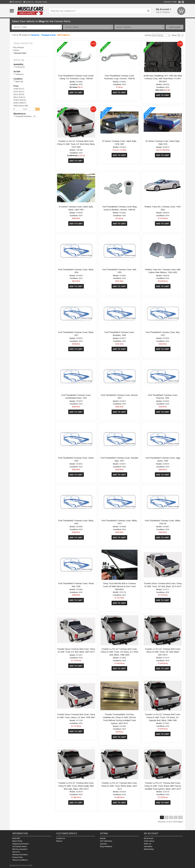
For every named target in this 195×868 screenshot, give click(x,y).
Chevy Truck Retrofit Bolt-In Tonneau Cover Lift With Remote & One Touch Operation (119, 586)
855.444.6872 (16, 2)
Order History (149, 841)
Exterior (35, 35)
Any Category (19, 47)
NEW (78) (18, 81)
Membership (149, 849)
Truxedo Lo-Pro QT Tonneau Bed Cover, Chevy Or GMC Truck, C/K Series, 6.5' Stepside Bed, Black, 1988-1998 (163, 717)
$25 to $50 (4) (19, 94)
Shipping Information (21, 844)
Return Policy (17, 841)
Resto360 (16, 838)
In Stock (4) (19, 67)
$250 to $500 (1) (20, 103)
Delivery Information (20, 855)
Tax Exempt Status (19, 846)
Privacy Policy (18, 857)
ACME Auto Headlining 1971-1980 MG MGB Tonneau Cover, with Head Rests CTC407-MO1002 (163, 79)
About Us (16, 852)
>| (180, 817)
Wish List (148, 844)
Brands (103, 838)
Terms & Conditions (20, 860)
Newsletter (148, 846)
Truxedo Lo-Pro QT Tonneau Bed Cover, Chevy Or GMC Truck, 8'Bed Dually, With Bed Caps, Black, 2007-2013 (76, 786)
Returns (59, 841)
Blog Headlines (106, 846)
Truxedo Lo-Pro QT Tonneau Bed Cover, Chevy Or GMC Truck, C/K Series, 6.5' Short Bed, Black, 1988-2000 (119, 652)
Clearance (18, 74)
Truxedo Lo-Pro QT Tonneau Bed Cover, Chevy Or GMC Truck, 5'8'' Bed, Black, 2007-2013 (163, 652)
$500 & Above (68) (21, 106)
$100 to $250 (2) (20, 100)
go (37, 109)
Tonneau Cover (48, 35)
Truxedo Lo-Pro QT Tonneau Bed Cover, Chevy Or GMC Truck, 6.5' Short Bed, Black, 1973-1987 (76, 144)
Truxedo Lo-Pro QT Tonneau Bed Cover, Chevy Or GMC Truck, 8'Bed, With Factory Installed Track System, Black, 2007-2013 (163, 786)
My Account (149, 838)
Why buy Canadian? (20, 849)
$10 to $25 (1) (19, 92)
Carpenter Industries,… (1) (25, 116)
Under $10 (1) (19, 89)
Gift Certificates (106, 841)
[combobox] (37, 27)
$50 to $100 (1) (19, 97)
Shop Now (175, 27)
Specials (103, 844)
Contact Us (29, 2)
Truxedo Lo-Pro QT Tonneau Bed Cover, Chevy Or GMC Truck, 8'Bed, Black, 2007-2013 (119, 786)
